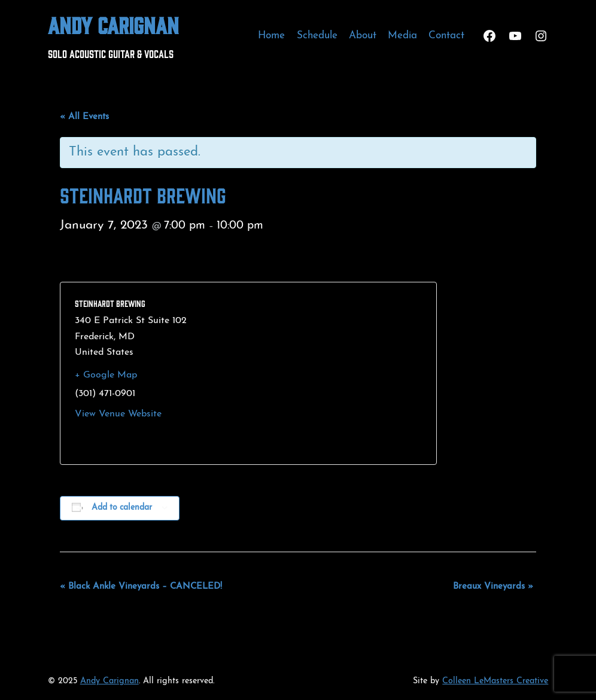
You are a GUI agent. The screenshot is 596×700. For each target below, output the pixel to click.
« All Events (84, 117)
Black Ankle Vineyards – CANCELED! (141, 587)
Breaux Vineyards (493, 587)
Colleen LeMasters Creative (495, 681)
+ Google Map (106, 375)
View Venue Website (118, 414)
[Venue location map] (334, 373)
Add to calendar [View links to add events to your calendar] (122, 508)
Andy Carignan (113, 24)
